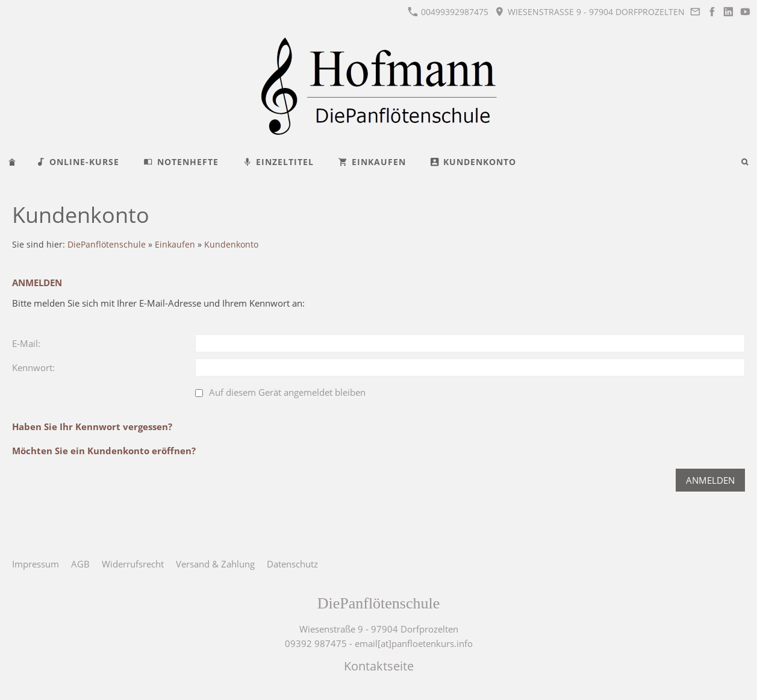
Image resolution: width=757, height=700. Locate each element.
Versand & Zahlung (215, 564)
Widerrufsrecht (133, 564)
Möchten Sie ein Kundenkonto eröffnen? (104, 451)
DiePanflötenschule (107, 245)
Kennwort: (33, 367)
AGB (80, 564)
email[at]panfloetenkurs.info (414, 643)
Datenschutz (292, 564)
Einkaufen (175, 245)
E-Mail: (26, 343)
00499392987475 (448, 12)
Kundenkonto (231, 245)
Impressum (36, 564)
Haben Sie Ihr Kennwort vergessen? (92, 427)
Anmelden (710, 480)
